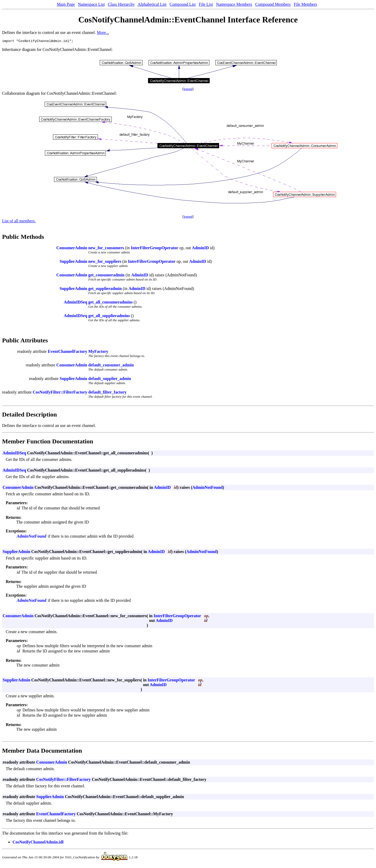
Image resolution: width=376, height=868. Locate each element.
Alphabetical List (152, 4)
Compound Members (273, 4)
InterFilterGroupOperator (155, 249)
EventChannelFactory (67, 352)
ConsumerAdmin (72, 249)
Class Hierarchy (121, 4)
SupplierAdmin (73, 262)
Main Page (66, 4)
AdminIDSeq (75, 303)
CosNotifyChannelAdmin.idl (38, 843)
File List (206, 4)
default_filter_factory (107, 393)
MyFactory (98, 352)
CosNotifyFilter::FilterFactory (60, 393)
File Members (305, 4)
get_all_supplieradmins (109, 316)
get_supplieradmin (105, 289)
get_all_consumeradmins (110, 303)
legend (188, 90)
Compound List (183, 4)
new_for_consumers (106, 249)
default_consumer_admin (111, 366)
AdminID (200, 249)
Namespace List (92, 4)
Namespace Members (234, 4)
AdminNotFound (207, 488)
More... (103, 32)
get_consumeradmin (106, 276)
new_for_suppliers (105, 262)
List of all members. (19, 222)
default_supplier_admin (110, 379)
